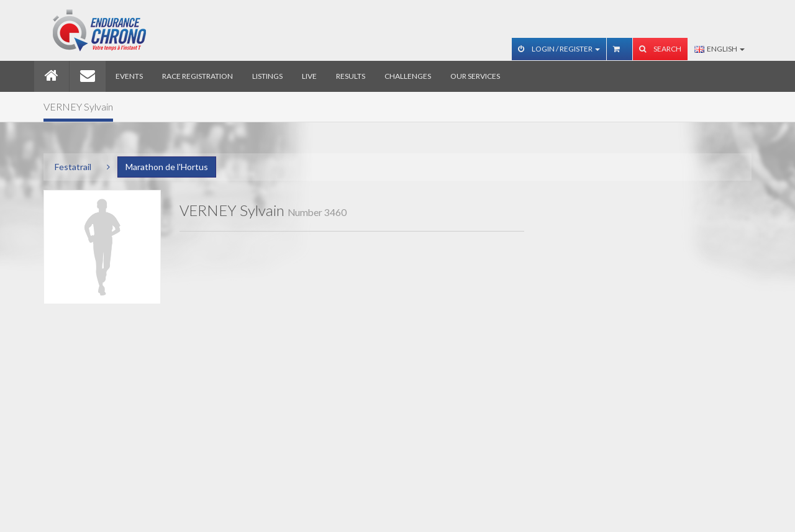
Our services (475, 76)
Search (660, 49)
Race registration (198, 76)
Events (129, 76)
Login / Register (559, 49)
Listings (267, 76)
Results (351, 76)
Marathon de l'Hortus (167, 167)
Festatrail (73, 167)
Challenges (408, 76)
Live (309, 76)
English (720, 49)
